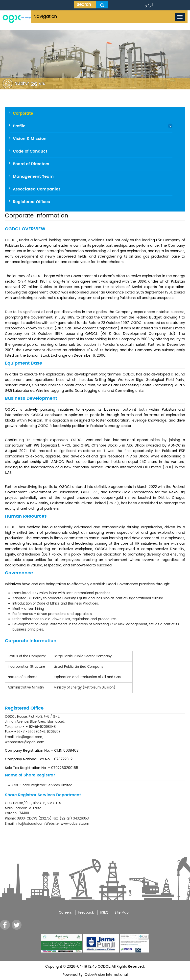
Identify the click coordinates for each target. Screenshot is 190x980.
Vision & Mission (30, 139)
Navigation (45, 16)
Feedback (86, 913)
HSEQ (104, 913)
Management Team (33, 177)
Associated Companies (37, 189)
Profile (19, 126)
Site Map (122, 913)
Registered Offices (31, 202)
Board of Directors (31, 164)
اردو (149, 5)
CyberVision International (106, 975)
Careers (65, 913)
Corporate (23, 113)
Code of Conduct (30, 151)
